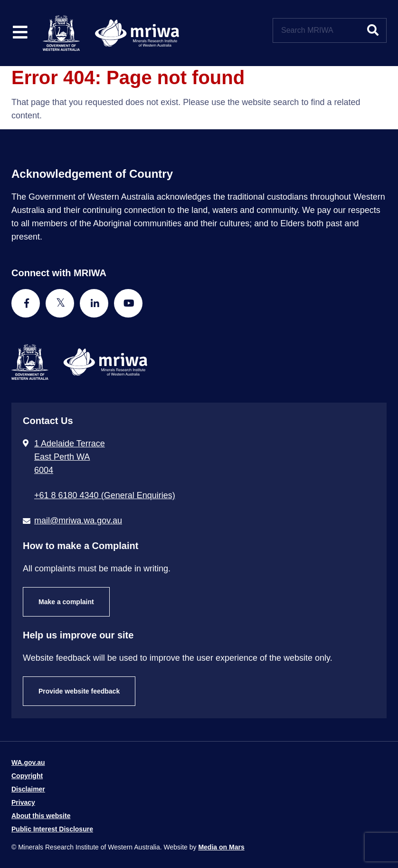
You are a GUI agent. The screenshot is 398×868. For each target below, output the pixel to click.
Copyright (27, 776)
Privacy (23, 802)
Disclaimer (28, 789)
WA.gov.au (28, 762)
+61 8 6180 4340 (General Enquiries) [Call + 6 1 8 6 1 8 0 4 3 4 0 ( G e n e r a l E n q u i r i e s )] (105, 495)
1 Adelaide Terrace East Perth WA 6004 (70, 457)
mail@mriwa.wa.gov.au (78, 521)
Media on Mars (221, 847)
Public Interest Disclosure (52, 829)
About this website (41, 816)
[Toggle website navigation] (20, 33)
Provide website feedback (79, 691)
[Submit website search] (373, 30)
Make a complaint (66, 602)
